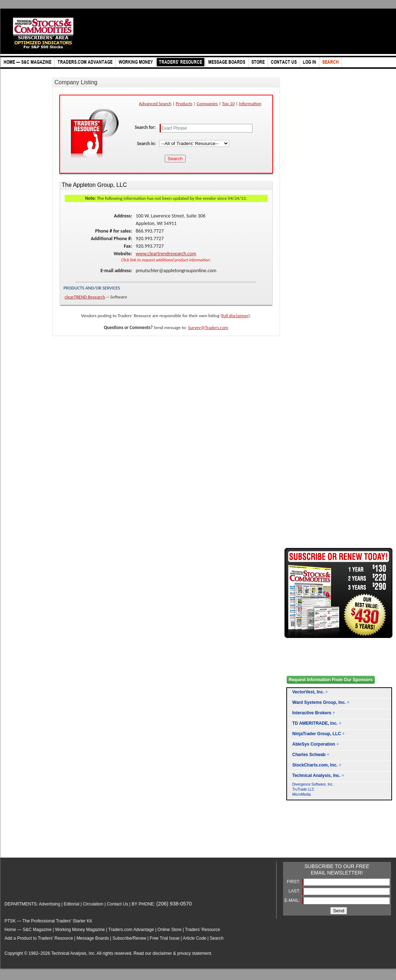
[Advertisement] (313, 837)
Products (184, 104)
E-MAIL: (293, 900)
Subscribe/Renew (129, 938)
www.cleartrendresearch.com (166, 254)
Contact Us (117, 904)
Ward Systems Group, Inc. (319, 702)
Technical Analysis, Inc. (317, 776)
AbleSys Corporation (314, 744)
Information (250, 104)
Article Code (194, 938)
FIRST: (294, 882)
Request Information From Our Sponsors (331, 680)
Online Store (170, 930)
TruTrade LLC (304, 789)
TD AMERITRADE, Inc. (315, 723)
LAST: (295, 891)
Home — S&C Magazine (28, 930)
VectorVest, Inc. (308, 692)
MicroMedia (302, 794)
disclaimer (162, 953)
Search (217, 938)
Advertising (49, 904)
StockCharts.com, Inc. (315, 765)
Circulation (93, 904)
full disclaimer (235, 316)
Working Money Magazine (80, 930)
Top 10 (228, 104)
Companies (207, 104)
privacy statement (194, 953)
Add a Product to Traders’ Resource (39, 938)
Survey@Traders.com (208, 327)
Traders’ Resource (202, 930)
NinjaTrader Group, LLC (317, 734)
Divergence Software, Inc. (313, 784)
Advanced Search (155, 104)
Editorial (71, 904)
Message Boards (93, 938)
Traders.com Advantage (132, 930)
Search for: (146, 127)
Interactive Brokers (312, 713)
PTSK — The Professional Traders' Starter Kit (48, 921)
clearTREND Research (85, 297)
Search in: (147, 143)
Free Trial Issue (165, 938)
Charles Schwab (309, 755)
